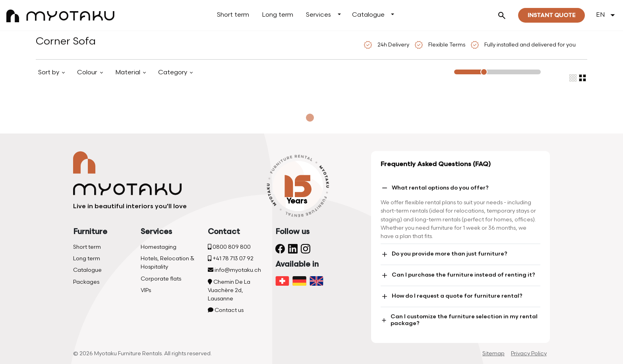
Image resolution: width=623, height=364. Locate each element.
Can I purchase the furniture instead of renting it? (458, 275)
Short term (233, 15)
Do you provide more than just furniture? (444, 254)
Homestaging (159, 247)
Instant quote (551, 15)
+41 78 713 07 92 (231, 258)
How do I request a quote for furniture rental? (452, 296)
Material (129, 73)
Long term (278, 15)
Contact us (226, 310)
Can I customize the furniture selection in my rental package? (459, 320)
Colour (88, 73)
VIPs (146, 290)
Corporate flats (161, 279)
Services (318, 15)
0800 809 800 (229, 247)
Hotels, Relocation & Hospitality (167, 263)
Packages (86, 282)
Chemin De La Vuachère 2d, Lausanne (229, 290)
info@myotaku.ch (234, 270)
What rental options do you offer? (435, 188)
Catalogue (368, 15)
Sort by (49, 73)
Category (173, 73)
